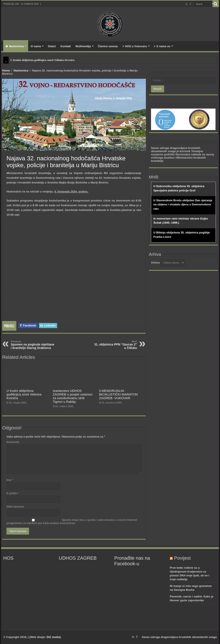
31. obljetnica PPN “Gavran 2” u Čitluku (115, 345)
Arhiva (155, 263)
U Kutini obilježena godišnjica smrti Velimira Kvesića (42, 60)
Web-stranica (15, 507)
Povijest (182, 558)
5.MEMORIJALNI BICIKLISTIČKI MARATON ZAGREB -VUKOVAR (118, 394)
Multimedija (83, 46)
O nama (36, 46)
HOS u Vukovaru (135, 46)
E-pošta (12, 493)
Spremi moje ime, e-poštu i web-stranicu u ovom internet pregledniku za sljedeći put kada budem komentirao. (72, 521)
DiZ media (53, 637)
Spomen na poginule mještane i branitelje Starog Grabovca (33, 345)
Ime (10, 480)
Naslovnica (15, 46)
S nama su (162, 46)
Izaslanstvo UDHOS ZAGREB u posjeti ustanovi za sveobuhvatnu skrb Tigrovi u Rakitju (73, 396)
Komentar (13, 442)
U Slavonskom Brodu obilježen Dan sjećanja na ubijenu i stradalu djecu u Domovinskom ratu (183, 205)
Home (6, 70)
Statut (52, 46)
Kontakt (66, 46)
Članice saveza (108, 46)
